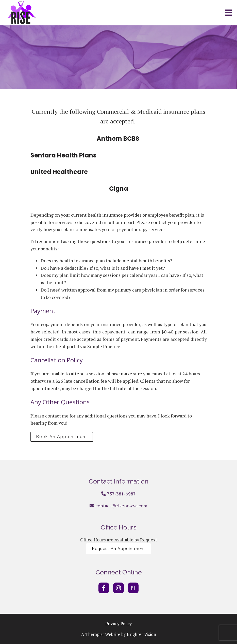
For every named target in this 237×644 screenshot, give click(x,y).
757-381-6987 (121, 494)
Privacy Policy (119, 624)
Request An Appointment (118, 549)
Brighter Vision (141, 634)
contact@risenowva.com (121, 506)
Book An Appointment (62, 437)
